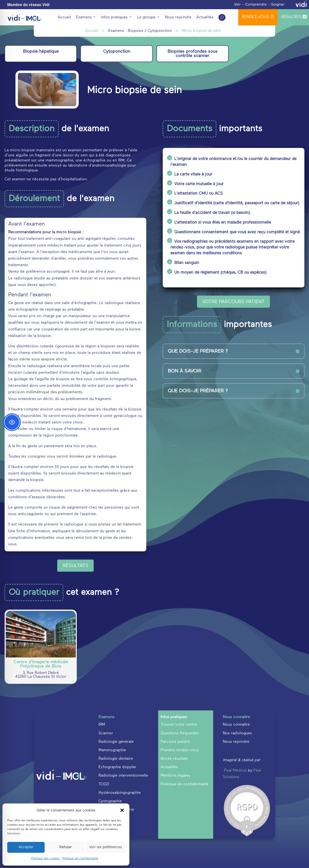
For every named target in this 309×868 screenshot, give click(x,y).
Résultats (294, 17)
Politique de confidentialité (80, 859)
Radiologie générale (116, 742)
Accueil (64, 17)
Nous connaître (236, 725)
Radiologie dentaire (116, 759)
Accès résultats (174, 759)
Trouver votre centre (179, 725)
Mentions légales (175, 776)
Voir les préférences (106, 847)
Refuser (66, 847)
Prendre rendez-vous (180, 750)
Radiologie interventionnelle (123, 776)
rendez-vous (258, 17)
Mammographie (112, 750)
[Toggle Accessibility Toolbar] (12, 422)
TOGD (104, 784)
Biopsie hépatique (41, 51)
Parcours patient (175, 742)
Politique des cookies (46, 859)
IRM (102, 725)
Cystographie (110, 801)
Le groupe (149, 17)
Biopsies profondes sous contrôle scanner (193, 54)
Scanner (106, 733)
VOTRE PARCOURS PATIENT (233, 302)
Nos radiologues (237, 733)
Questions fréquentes (180, 733)
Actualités (205, 17)
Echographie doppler (117, 767)
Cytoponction (117, 51)
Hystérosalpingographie (120, 793)
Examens (86, 17)
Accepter (26, 847)
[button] (122, 810)
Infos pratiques (117, 17)
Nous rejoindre (178, 17)
